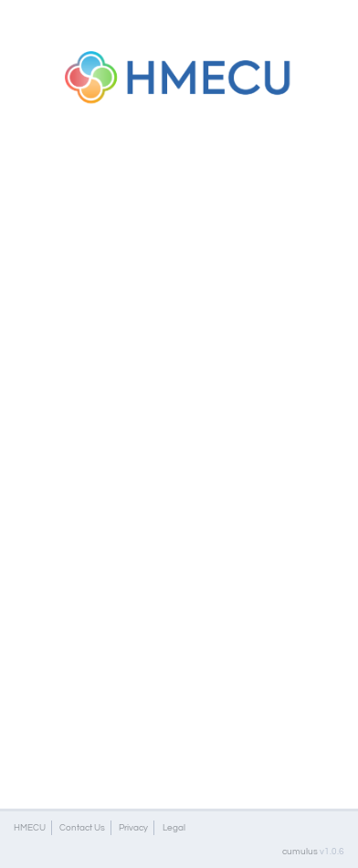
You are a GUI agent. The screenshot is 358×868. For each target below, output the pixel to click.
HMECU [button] (30, 827)
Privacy (133, 827)
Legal (174, 827)
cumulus (300, 851)
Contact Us (82, 827)
